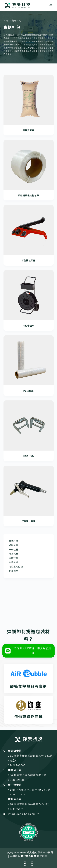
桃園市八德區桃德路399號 (30, 775)
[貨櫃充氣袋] (29, 100)
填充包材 (14, 554)
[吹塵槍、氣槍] (29, 491)
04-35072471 (17, 795)
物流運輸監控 (16, 567)
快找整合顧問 (28, 856)
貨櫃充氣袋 (28, 130)
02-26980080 (17, 765)
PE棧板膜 (29, 391)
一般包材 (14, 550)
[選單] (51, 5)
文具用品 (14, 571)
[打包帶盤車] (29, 295)
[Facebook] (25, 863)
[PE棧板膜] (29, 360)
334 (11, 775)
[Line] (32, 863)
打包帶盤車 (28, 326)
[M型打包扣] (29, 425)
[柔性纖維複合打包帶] (29, 165)
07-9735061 (16, 809)
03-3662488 (16, 780)
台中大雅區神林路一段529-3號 (32, 790)
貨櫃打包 (14, 558)
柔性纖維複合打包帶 (28, 196)
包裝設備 (14, 541)
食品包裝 (14, 562)
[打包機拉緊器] (29, 230)
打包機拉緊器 (28, 261)
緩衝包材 (14, 545)
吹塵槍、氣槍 (28, 521)
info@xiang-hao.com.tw (24, 814)
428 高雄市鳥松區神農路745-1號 (28, 804)
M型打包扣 (28, 456)
